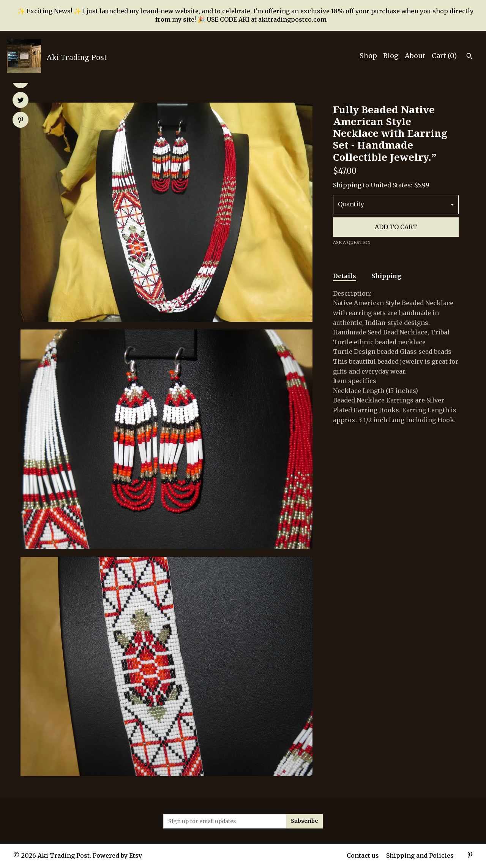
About (415, 56)
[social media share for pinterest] (21, 120)
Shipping (386, 276)
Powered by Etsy (117, 855)
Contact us (363, 855)
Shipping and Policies (420, 855)
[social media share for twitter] (21, 101)
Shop (368, 56)
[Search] (469, 57)
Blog (391, 56)
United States (391, 185)
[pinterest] (470, 856)
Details (345, 276)
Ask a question (352, 242)
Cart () (444, 56)
